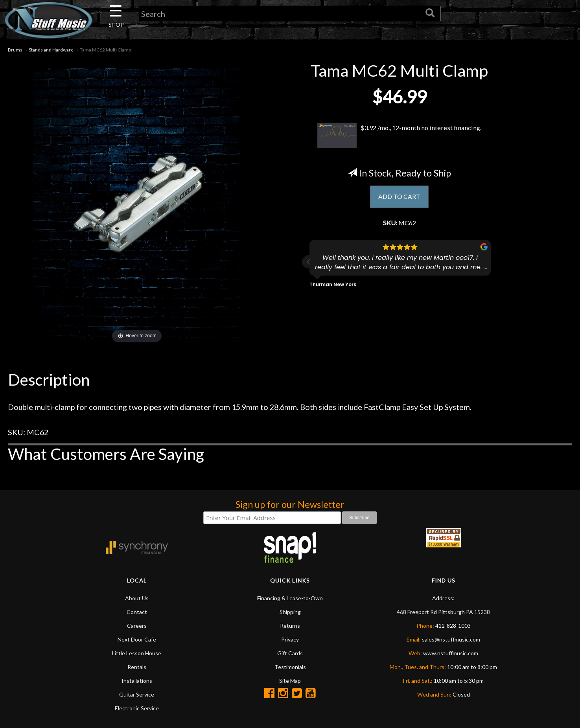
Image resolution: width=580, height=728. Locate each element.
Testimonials (290, 667)
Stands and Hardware (51, 51)
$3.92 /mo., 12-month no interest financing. (399, 136)
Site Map (290, 681)
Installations (137, 681)
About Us (137, 598)
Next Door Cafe (137, 640)
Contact (137, 612)
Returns (290, 626)
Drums (15, 51)
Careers (137, 626)
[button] (309, 265)
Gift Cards (290, 654)
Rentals (137, 667)
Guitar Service (137, 695)
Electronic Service (137, 709)
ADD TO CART (399, 198)
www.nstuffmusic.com (451, 654)
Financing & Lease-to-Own (290, 598)
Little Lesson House (137, 654)
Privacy (290, 640)
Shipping (290, 612)
